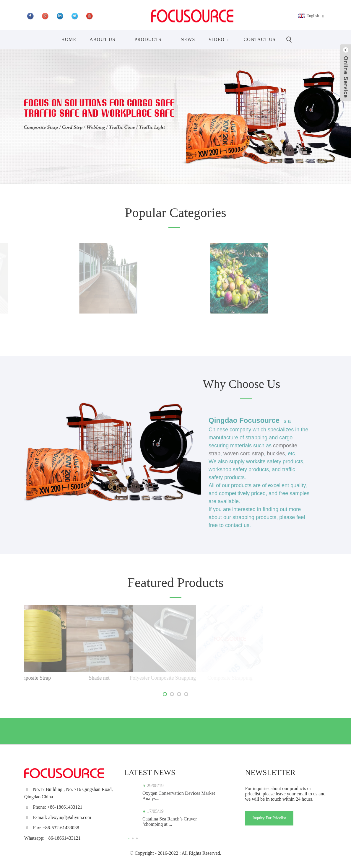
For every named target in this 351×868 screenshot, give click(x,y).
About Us (105, 39)
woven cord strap (244, 459)
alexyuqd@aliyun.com (70, 817)
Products (151, 39)
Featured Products (175, 583)
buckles (276, 459)
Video (219, 39)
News (188, 39)
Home (69, 39)
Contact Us (260, 39)
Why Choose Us (241, 384)
